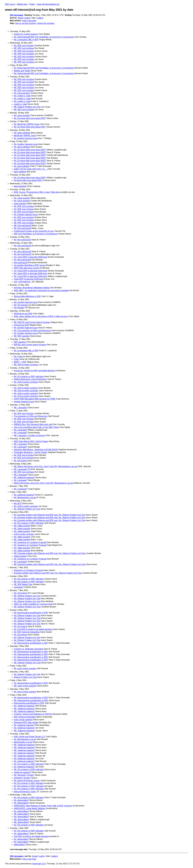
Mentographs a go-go (23, 742)
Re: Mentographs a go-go (25, 498)
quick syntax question (23, 720)
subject (40, 18)
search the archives (46, 23)
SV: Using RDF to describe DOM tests (30, 257)
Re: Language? (20, 430)
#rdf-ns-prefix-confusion (24, 534)
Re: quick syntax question (25, 668)
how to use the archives (26, 23)
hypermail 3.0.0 (39, 864)
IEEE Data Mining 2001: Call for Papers (31, 441)
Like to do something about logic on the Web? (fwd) (36, 427)
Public (32, 4)
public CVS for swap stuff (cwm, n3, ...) (31, 169)
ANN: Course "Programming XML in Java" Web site (36, 192)
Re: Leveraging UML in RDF (26, 40)
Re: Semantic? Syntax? (24, 775)
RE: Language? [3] (22, 469)
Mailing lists (22, 4)
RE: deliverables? (21, 814)
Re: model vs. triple (22, 96)
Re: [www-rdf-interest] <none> (27, 781)
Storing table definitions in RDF (27, 296)
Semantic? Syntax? (22, 778)
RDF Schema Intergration (25, 717)
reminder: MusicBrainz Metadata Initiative (32, 288)
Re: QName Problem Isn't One (27, 509)
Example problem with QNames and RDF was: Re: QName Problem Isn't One (48, 573)
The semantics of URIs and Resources (31, 416)
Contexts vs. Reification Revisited (28, 649)
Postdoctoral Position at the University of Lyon (34, 231)
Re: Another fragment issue (26, 138)
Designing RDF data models (26, 722)
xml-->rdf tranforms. (22, 282)
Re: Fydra (18, 356)
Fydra (16, 359)
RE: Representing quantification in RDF (31, 700)
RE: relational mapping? (24, 478)
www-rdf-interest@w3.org (48, 4)
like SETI (18, 503)
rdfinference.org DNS (23, 314)
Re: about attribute (22, 147)
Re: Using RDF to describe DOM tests (30, 274)
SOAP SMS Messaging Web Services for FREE (35, 399)
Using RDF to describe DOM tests (29, 279)
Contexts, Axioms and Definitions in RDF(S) (33, 714)
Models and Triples (22, 71)
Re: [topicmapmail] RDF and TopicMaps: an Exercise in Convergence (44, 37)
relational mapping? (22, 772)
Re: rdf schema (20, 461)
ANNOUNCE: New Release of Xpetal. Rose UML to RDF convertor (43, 806)
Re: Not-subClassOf (23, 240)
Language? (19, 587)
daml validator (20, 172)
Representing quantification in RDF (29, 703)
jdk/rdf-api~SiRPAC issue (25, 135)
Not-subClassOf (21, 263)
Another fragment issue (24, 402)
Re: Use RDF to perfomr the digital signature (33, 629)
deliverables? (20, 845)
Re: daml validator (22, 166)
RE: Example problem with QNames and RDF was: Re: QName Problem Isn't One (50, 553)
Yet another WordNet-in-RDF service (30, 265)
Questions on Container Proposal (28, 570)
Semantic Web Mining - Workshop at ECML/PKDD (36, 450)
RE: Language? (21, 408)
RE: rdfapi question (22, 526)
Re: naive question (22, 93)
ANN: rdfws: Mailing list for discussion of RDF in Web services (41, 316)
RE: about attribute (22, 133)
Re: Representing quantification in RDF (31, 613)
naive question (20, 204)
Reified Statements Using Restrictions (30, 379)
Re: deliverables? (21, 800)
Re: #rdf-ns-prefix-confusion (26, 382)
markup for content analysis (26, 34)
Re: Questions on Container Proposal (30, 542)
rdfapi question (20, 556)
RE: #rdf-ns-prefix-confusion (26, 365)
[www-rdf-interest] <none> (25, 792)
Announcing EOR (21, 325)
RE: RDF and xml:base (24, 48)
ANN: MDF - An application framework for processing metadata (41, 290)
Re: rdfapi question (22, 531)
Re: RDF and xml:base (24, 46)
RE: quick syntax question (25, 686)
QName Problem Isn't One (25, 677)
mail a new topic (29, 21)
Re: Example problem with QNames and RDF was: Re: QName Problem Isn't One (50, 515)
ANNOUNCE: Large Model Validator (30, 808)
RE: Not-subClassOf (23, 226)
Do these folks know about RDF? (28, 180)
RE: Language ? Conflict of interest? (30, 435)
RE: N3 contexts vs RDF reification (29, 582)
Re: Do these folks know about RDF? (30, 118)
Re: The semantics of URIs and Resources (32, 331)
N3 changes (19, 308)
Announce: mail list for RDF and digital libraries (34, 371)
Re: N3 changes (21, 305)
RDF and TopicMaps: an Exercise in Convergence (36, 234)
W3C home (10, 4)
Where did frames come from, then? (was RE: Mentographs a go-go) (44, 483)
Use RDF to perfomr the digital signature (31, 836)
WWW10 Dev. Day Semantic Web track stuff (33, 424)
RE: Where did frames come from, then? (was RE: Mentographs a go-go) (46, 466)
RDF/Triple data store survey (26, 268)
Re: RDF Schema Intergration (27, 632)
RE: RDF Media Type (23, 584)
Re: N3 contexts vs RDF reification (29, 376)
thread (20, 18)
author (28, 18)
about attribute (20, 186)
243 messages (17, 15)
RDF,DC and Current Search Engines (30, 345)
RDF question (20, 342)
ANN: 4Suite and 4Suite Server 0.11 (30, 737)
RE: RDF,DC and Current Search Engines (32, 322)
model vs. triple (20, 104)
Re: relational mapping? (24, 495)
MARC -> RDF (20, 362)
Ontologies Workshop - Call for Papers (31, 452)
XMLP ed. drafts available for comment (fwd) (33, 604)
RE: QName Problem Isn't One (27, 107)
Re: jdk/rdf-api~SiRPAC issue (27, 124)
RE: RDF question (22, 336)
